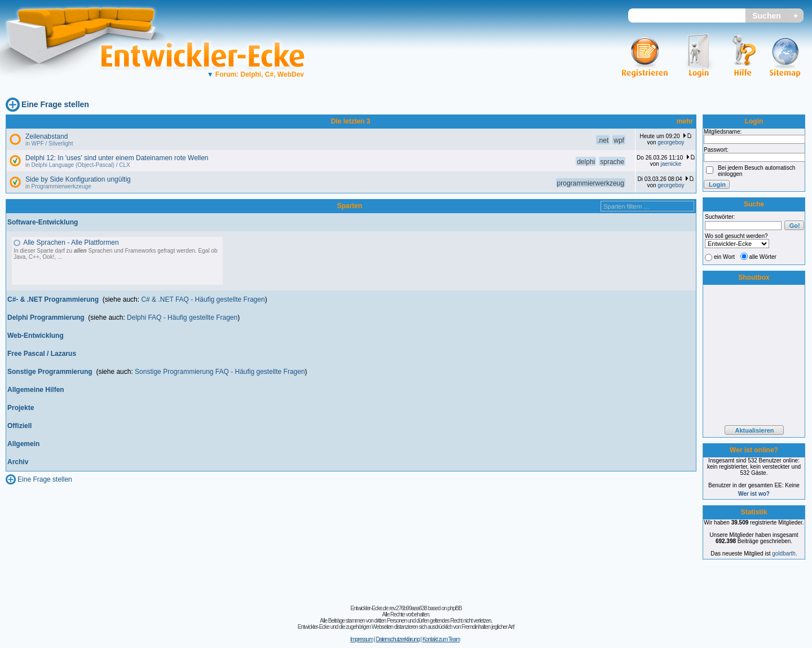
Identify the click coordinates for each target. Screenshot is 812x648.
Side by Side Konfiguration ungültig (78, 179)
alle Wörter (763, 257)
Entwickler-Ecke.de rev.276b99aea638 (388, 608)
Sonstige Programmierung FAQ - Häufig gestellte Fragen (220, 372)
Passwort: (716, 150)
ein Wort (724, 257)
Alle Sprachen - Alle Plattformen (71, 243)
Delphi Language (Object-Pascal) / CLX (81, 165)
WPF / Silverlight (52, 144)
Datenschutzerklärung (397, 639)
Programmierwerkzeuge (61, 186)
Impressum (361, 639)
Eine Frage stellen (55, 104)
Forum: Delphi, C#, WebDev (255, 74)
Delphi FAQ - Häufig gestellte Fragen (182, 318)
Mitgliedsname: (723, 132)
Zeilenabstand (47, 136)
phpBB (455, 608)
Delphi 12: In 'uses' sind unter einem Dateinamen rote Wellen (117, 158)
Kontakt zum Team (441, 639)
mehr (685, 121)
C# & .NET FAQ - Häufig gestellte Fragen (203, 299)
